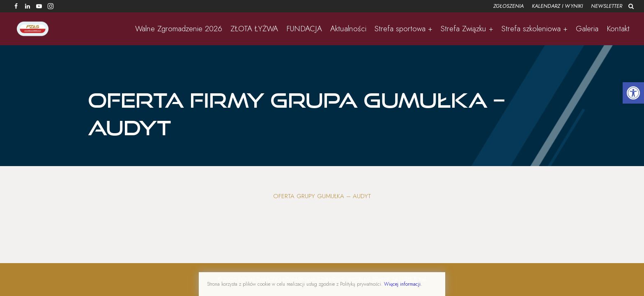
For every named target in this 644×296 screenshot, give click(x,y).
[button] (633, 93)
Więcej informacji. (403, 284)
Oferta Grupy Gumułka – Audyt (322, 196)
